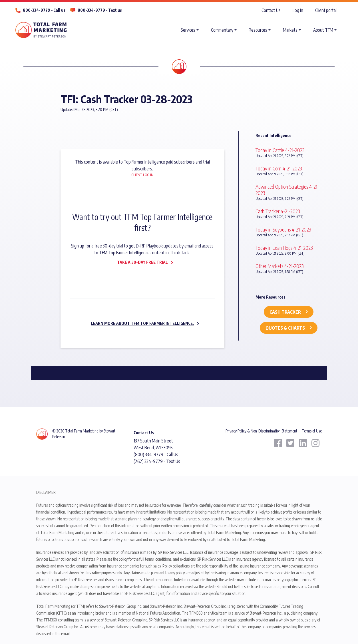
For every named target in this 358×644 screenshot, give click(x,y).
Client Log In (142, 175)
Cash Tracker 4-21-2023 (278, 211)
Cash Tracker (285, 312)
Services (188, 30)
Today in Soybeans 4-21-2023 (283, 229)
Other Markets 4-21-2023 (280, 266)
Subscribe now (139, 274)
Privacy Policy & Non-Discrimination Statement (261, 431)
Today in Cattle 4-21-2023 (280, 150)
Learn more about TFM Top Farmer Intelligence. (142, 323)
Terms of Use (312, 431)
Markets (290, 30)
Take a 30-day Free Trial (142, 262)
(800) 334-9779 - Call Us (156, 454)
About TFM (323, 30)
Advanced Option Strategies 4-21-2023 (287, 190)
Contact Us (271, 10)
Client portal (326, 10)
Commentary (222, 30)
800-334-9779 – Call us (44, 10)
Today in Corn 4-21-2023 (279, 168)
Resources (258, 30)
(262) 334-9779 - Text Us (157, 461)
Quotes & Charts (285, 328)
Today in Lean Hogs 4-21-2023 (284, 248)
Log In (298, 10)
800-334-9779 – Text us (100, 10)
